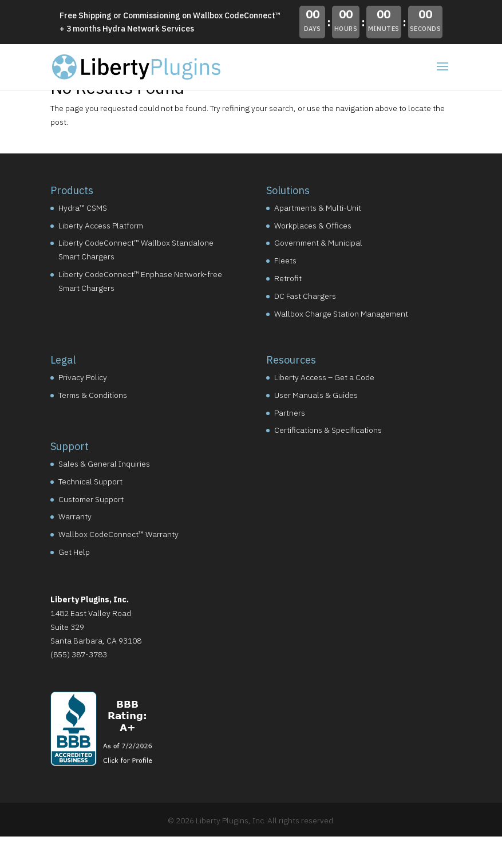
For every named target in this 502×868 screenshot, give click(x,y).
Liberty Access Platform (101, 226)
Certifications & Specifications (328, 430)
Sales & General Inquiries (104, 464)
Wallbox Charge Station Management (341, 314)
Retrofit (288, 278)
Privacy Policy (83, 377)
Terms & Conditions (93, 395)
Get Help (74, 552)
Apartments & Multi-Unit (318, 208)
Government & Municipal (318, 243)
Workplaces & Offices (313, 226)
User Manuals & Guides (316, 395)
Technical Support (90, 482)
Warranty (75, 516)
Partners (290, 413)
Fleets (285, 261)
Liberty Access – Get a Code (324, 377)
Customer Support (91, 499)
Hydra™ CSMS (83, 208)
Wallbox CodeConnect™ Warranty (118, 534)
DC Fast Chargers (305, 296)
